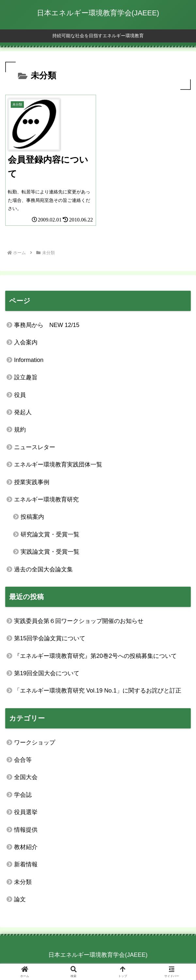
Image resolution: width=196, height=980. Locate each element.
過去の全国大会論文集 (43, 569)
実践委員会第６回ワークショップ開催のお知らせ (79, 621)
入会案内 (26, 342)
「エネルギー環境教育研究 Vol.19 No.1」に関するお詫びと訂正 (98, 691)
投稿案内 (32, 517)
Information (29, 360)
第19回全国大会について (47, 673)
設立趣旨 (26, 377)
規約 (20, 430)
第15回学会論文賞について (50, 638)
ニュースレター (35, 447)
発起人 (23, 412)
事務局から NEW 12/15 (47, 325)
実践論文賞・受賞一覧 (50, 552)
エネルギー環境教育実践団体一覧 (58, 465)
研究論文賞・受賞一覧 (50, 534)
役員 (20, 395)
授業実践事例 (32, 482)
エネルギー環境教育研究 (46, 499)
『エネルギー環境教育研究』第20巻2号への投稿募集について (95, 656)
